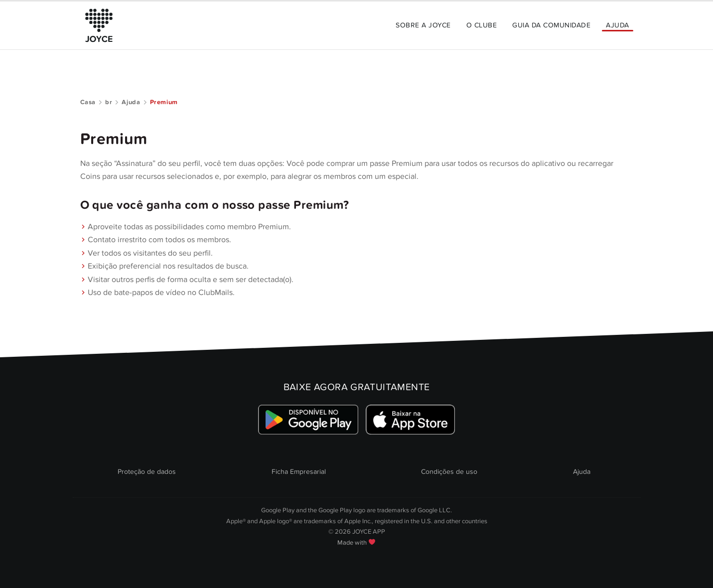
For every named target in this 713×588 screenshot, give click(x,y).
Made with (356, 543)
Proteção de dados (147, 472)
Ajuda (617, 25)
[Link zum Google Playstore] (308, 419)
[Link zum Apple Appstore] (411, 419)
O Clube (482, 25)
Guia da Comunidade (551, 25)
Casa (88, 102)
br (109, 102)
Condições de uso (449, 472)
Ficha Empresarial (299, 472)
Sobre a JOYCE (423, 25)
